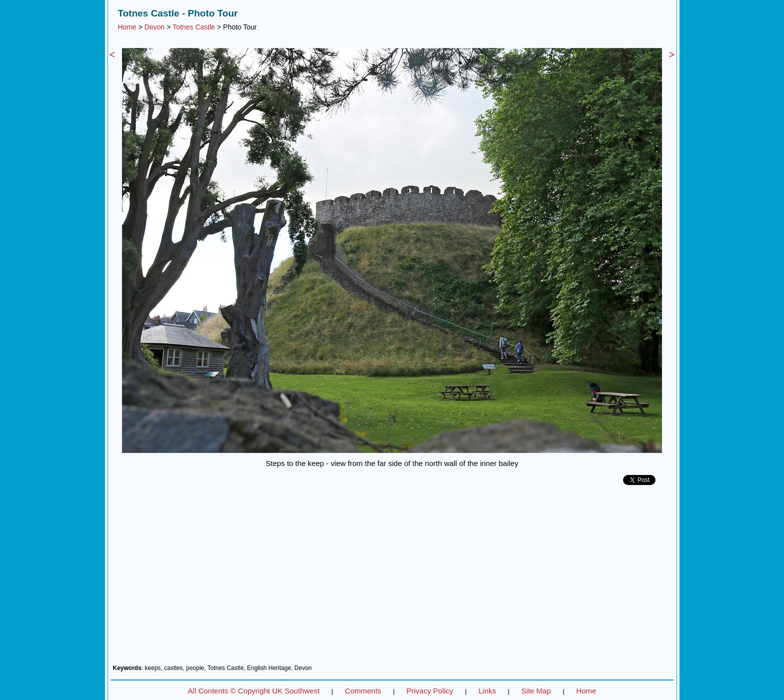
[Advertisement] (392, 578)
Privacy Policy (430, 691)
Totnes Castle (194, 27)
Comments (363, 691)
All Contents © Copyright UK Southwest (254, 691)
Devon (154, 27)
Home (127, 27)
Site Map (536, 691)
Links (487, 691)
